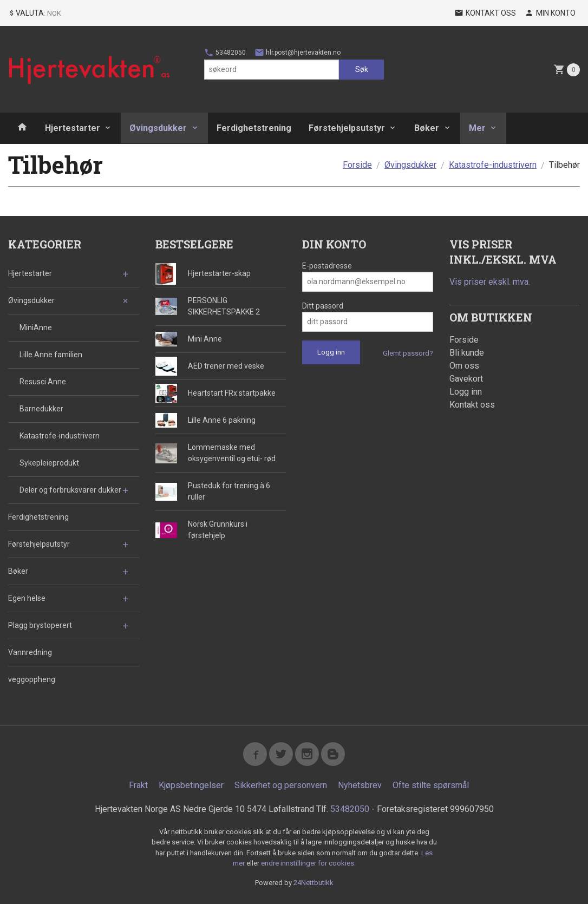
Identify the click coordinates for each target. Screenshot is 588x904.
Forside (357, 165)
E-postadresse (327, 266)
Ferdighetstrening (254, 128)
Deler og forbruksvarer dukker (70, 490)
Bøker (427, 128)
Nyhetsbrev (360, 785)
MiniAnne (36, 327)
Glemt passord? (408, 353)
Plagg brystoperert (40, 625)
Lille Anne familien (51, 355)
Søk (362, 69)
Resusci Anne (43, 382)
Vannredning (30, 652)
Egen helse (27, 598)
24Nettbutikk (313, 883)
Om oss (464, 366)
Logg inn (466, 392)
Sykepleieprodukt (49, 463)
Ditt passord (323, 306)
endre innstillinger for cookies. (308, 863)
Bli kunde (467, 353)
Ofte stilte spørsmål (431, 785)
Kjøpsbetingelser (191, 785)
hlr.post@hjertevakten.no (298, 53)
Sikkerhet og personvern (281, 785)
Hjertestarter (73, 128)
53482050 (225, 53)
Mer (477, 128)
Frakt (138, 785)
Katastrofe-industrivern (60, 436)
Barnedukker (41, 409)
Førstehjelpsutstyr (347, 128)
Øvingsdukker (158, 128)
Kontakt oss (472, 405)
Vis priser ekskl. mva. (490, 282)
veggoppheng (32, 679)
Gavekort (466, 379)
